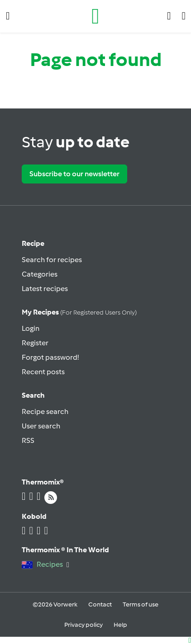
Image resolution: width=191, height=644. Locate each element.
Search (33, 395)
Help (120, 625)
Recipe (33, 243)
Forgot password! (50, 357)
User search (41, 426)
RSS (28, 440)
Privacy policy (84, 625)
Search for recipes (52, 260)
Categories (40, 274)
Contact (100, 604)
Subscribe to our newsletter (74, 174)
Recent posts (43, 372)
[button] (8, 16)
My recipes (79, 312)
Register (35, 343)
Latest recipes (45, 289)
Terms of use (141, 604)
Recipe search (45, 411)
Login (31, 328)
